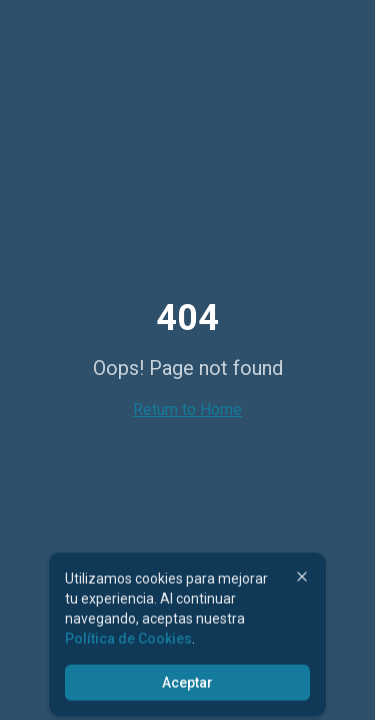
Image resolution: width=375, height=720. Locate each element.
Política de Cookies (128, 641)
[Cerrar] (302, 579)
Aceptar (187, 685)
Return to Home (187, 409)
